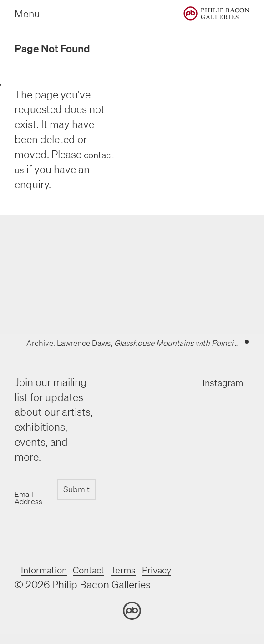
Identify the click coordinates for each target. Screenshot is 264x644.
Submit (76, 489)
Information (49, 569)
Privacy (180, 569)
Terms (141, 569)
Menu (27, 13)
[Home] (216, 13)
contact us (39, 169)
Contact (101, 569)
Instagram (218, 382)
